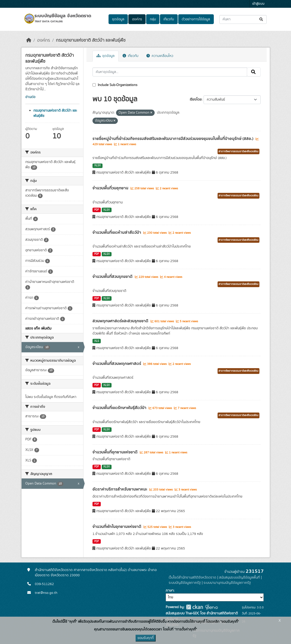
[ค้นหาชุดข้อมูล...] (243, 19)
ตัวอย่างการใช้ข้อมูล (196, 19)
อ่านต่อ (30, 97)
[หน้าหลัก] (29, 40)
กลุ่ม (153, 19)
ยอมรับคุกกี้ (146, 638)
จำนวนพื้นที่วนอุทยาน (111, 188)
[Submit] (262, 19)
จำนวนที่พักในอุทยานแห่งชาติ (117, 527)
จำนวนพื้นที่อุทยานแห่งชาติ (116, 452)
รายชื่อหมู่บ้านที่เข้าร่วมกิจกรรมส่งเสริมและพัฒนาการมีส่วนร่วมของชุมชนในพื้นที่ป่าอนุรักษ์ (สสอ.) (173, 139)
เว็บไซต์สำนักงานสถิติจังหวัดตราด (192, 578)
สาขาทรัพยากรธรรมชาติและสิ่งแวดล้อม (238, 151)
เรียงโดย (196, 100)
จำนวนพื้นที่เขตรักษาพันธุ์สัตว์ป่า (120, 408)
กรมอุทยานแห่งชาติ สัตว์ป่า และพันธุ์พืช (91, 40)
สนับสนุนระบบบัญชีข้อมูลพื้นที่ (239, 578)
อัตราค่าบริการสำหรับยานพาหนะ (120, 489)
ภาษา (170, 591)
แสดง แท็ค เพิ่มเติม (38, 329)
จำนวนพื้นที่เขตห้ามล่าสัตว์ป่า (117, 232)
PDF (97, 210)
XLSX (98, 166)
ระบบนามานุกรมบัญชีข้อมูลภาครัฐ (227, 583)
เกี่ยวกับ (169, 19)
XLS (97, 341)
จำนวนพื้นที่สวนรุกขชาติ (113, 277)
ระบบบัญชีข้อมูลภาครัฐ (185, 583)
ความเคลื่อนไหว (160, 56)
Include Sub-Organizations (115, 85)
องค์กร (137, 19)
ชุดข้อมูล (118, 19)
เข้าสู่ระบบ (258, 4)
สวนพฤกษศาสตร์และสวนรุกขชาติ (121, 321)
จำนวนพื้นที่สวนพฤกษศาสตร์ (117, 364)
